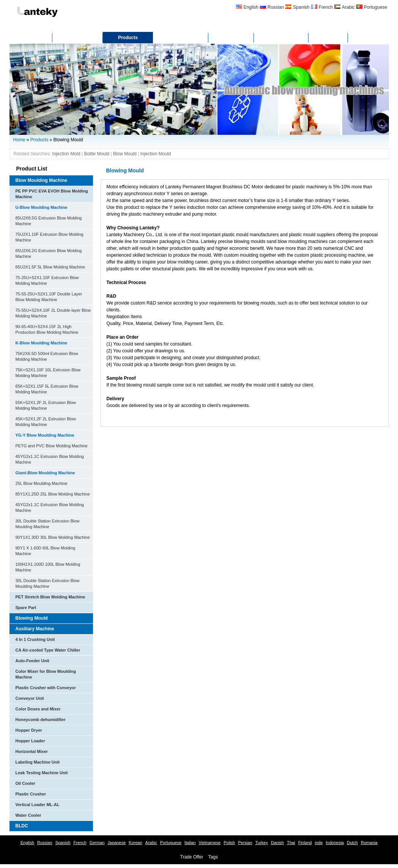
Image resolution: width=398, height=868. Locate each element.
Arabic (348, 7)
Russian (276, 7)
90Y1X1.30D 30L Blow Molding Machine (53, 537)
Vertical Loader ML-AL (38, 805)
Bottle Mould (97, 154)
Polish (229, 843)
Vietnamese (210, 843)
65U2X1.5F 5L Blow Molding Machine (50, 267)
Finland (305, 843)
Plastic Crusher (31, 794)
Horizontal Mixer (32, 751)
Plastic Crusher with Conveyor (46, 688)
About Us (78, 38)
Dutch (352, 843)
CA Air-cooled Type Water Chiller (48, 650)
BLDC (22, 826)
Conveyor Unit (30, 698)
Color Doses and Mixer (38, 709)
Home (31, 38)
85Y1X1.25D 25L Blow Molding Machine (53, 494)
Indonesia (335, 843)
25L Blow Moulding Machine (42, 483)
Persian (245, 843)
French (326, 7)
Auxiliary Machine (35, 629)
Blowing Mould (32, 618)
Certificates (180, 38)
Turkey (262, 843)
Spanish (301, 7)
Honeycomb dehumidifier (41, 720)
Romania (369, 843)
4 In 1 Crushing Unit (35, 639)
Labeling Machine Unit (38, 762)
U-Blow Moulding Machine (42, 207)
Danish (277, 843)
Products (128, 38)
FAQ (328, 38)
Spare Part (26, 608)
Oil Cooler (26, 783)
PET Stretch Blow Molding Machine (50, 597)
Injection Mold (66, 154)
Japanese (117, 843)
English (251, 7)
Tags (213, 857)
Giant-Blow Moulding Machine (45, 473)
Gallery (231, 38)
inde (319, 843)
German (97, 843)
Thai (291, 843)
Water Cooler (28, 815)
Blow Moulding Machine (42, 180)
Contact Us (281, 38)
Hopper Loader (30, 741)
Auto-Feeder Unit (32, 661)
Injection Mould (156, 154)
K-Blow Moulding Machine (42, 343)
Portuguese (375, 7)
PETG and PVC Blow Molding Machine (52, 446)
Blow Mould (125, 154)
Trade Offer (192, 857)
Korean (135, 843)
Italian (190, 843)
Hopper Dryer (29, 730)
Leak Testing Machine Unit (42, 773)
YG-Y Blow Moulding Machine (45, 435)
